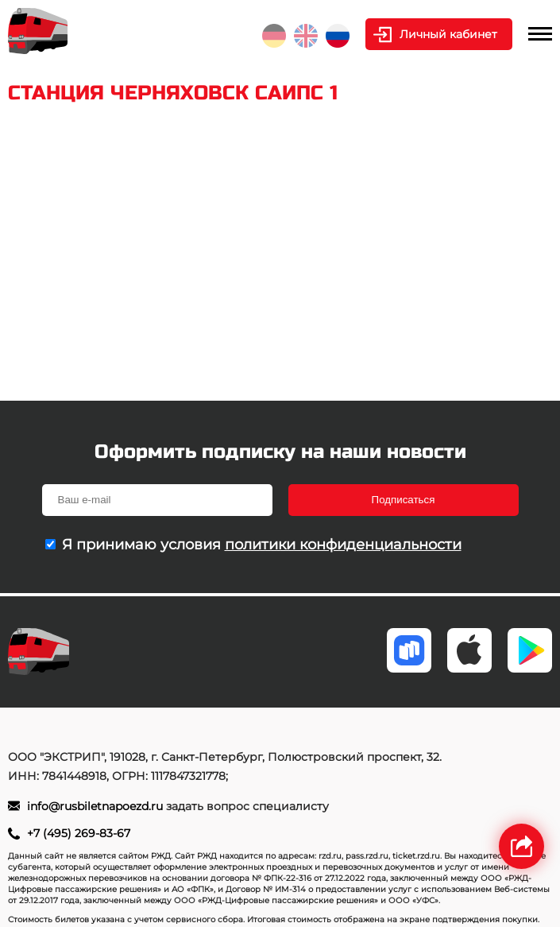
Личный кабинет (448, 34)
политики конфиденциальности (343, 545)
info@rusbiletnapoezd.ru (97, 806)
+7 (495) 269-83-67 (79, 833)
